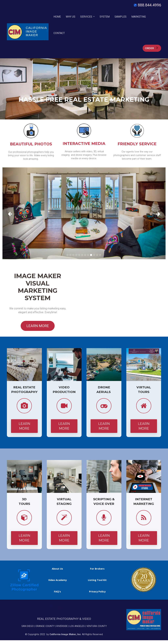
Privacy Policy (97, 592)
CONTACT (59, 33)
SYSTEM (105, 17)
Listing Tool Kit (97, 580)
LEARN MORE (38, 326)
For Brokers (97, 569)
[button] (15, 213)
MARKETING (139, 17)
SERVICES (86, 17)
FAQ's (57, 592)
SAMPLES (121, 17)
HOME (57, 17)
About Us (57, 569)
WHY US (71, 17)
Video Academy (57, 580)
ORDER (151, 48)
